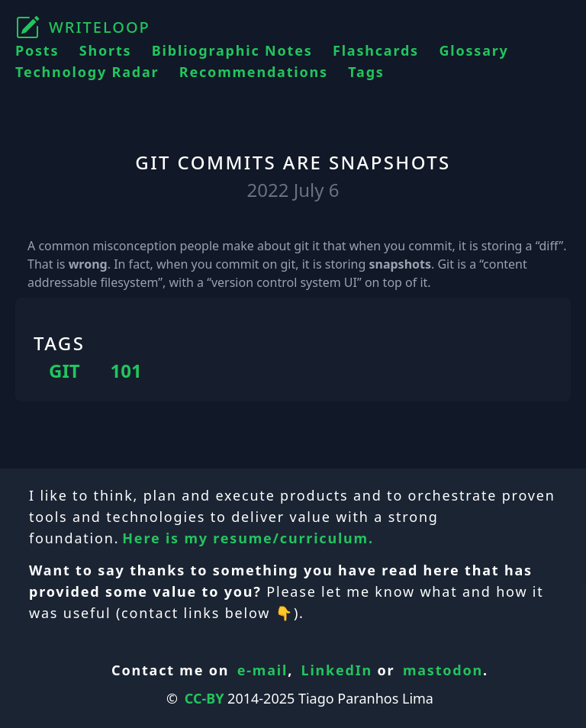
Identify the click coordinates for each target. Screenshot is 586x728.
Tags (366, 72)
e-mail (262, 670)
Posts (37, 50)
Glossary (473, 50)
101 (126, 371)
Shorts (106, 50)
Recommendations (254, 72)
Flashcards (376, 50)
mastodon (443, 670)
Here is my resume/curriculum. (248, 538)
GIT (64, 371)
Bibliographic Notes (232, 50)
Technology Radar (87, 72)
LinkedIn (337, 670)
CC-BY (204, 698)
